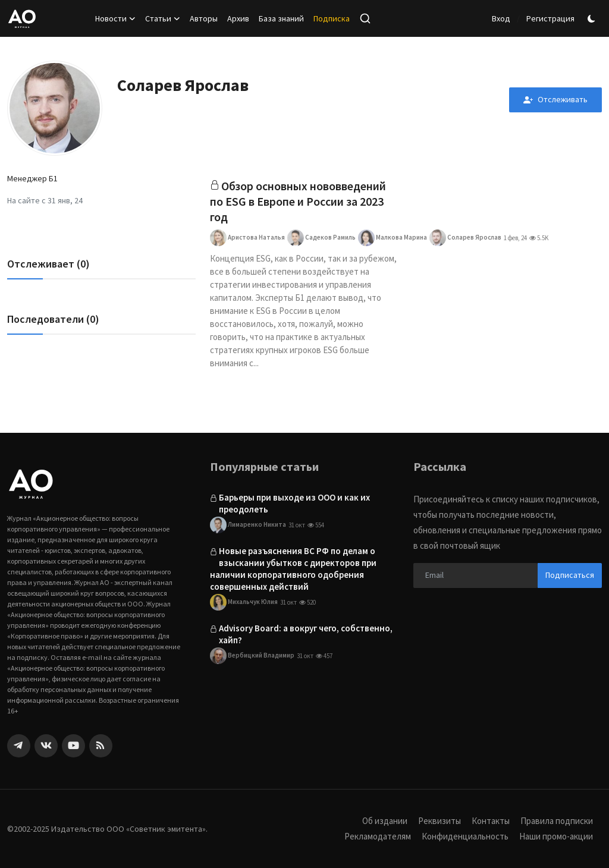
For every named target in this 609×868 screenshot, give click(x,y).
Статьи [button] (163, 18)
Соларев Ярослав (465, 238)
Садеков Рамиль (321, 238)
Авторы (204, 18)
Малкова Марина (393, 238)
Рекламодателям (378, 836)
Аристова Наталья (247, 238)
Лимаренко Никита (248, 525)
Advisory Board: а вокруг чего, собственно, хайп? (306, 635)
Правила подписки (557, 821)
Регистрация (550, 18)
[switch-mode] (593, 19)
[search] (365, 18)
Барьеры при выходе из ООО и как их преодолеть (294, 503)
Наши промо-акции (556, 836)
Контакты (491, 821)
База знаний (281, 18)
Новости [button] (115, 18)
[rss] (101, 746)
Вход (501, 18)
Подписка (332, 18)
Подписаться (570, 575)
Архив (238, 18)
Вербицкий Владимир (252, 656)
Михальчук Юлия (244, 603)
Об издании (385, 821)
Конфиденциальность (465, 836)
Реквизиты (440, 821)
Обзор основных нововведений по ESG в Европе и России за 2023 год (298, 201)
